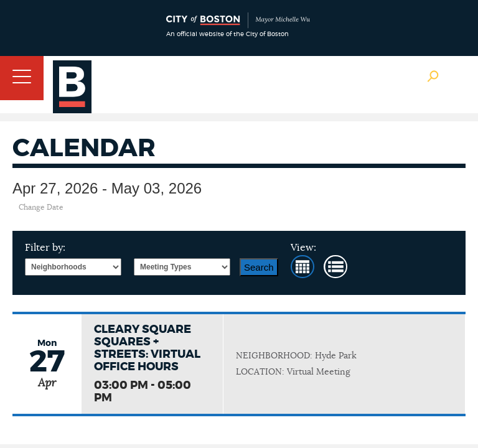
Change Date (41, 207)
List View (335, 267)
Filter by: (45, 248)
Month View (302, 267)
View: (303, 248)
